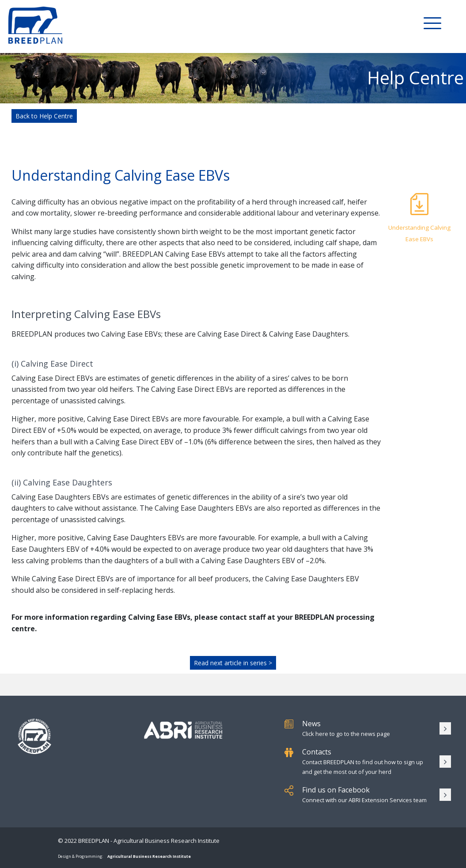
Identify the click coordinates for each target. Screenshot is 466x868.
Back (44, 116)
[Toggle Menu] (432, 23)
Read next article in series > (233, 663)
